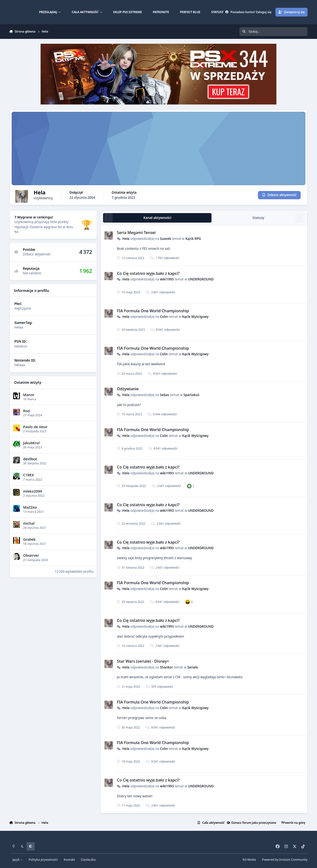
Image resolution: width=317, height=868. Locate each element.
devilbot (30, 459)
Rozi (27, 410)
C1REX (29, 475)
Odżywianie (128, 389)
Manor (29, 394)
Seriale (193, 667)
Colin (164, 317)
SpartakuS (192, 395)
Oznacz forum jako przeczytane (251, 823)
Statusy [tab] (258, 217)
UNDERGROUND (201, 279)
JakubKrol (31, 443)
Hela (126, 238)
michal (29, 523)
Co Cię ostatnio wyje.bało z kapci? (148, 273)
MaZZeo (30, 507)
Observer (31, 555)
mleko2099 (33, 491)
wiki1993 (167, 279)
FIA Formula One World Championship (153, 311)
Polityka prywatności (43, 860)
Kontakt (69, 860)
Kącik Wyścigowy (195, 317)
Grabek (29, 539)
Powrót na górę (293, 823)
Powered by (285, 860)
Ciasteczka (88, 860)
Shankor (167, 667)
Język (18, 860)
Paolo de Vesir (35, 426)
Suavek (166, 238)
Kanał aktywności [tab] (157, 217)
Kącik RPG (193, 238)
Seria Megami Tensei (136, 233)
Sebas (165, 395)
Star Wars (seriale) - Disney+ (143, 661)
